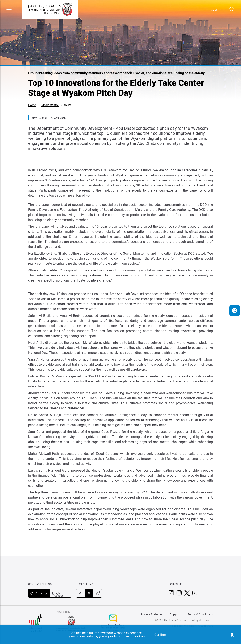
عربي (214, 9)
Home (32, 105)
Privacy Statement (152, 614)
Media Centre (50, 105)
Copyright (176, 614)
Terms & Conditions (200, 614)
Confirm (160, 635)
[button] (235, 311)
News (68, 105)
